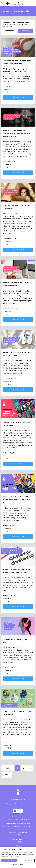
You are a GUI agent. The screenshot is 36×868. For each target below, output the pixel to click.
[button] (32, 3)
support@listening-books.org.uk (24, 826)
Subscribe (25, 31)
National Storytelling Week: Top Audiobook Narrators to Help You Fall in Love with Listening (17, 133)
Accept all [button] (9, 860)
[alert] (18, 857)
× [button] (34, 848)
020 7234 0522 (8, 826)
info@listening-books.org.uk (23, 820)
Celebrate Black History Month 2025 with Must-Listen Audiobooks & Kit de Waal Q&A (18, 500)
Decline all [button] (26, 860)
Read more (17, 857)
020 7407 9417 (9, 820)
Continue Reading (18, 98)
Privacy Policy (7, 27)
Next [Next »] (7, 775)
